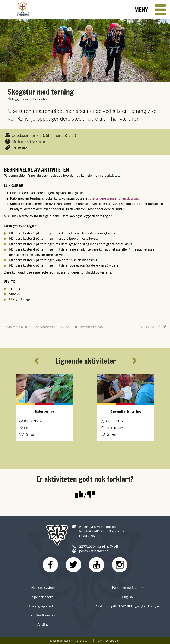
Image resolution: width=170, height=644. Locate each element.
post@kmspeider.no (94, 551)
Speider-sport (42, 597)
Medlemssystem (43, 588)
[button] (150, 10)
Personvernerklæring (127, 588)
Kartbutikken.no (42, 615)
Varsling (42, 624)
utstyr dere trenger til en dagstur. (114, 198)
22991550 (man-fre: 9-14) (99, 546)
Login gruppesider (42, 606)
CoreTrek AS (82, 641)
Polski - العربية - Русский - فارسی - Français (127, 606)
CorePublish (113, 641)
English (127, 597)
